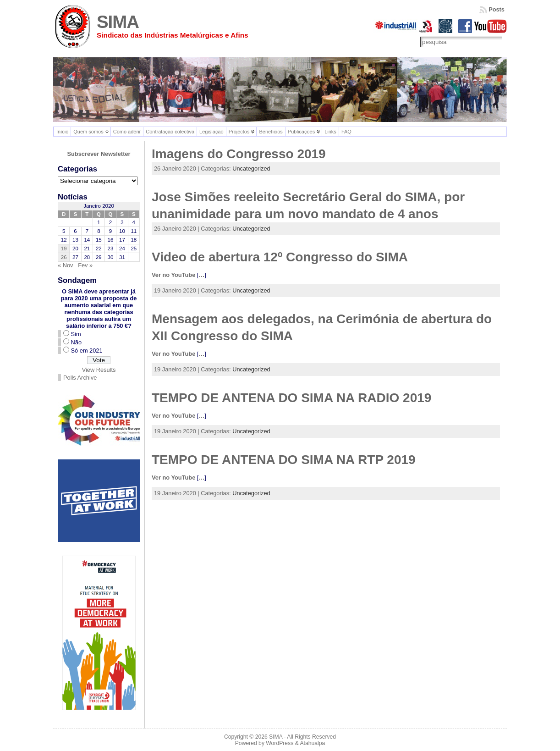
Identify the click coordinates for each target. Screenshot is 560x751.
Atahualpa (312, 743)
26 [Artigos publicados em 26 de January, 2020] (64, 257)
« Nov (65, 265)
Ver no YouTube (173, 275)
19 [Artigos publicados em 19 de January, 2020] (64, 248)
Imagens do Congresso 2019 (239, 154)
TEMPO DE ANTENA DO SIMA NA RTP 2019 (284, 460)
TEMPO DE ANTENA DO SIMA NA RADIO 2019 (291, 398)
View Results (99, 370)
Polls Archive (80, 378)
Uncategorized (251, 168)
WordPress (280, 743)
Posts (497, 9)
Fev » (85, 265)
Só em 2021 (87, 351)
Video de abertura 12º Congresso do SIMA (280, 257)
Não (76, 342)
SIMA (118, 22)
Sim (76, 334)
